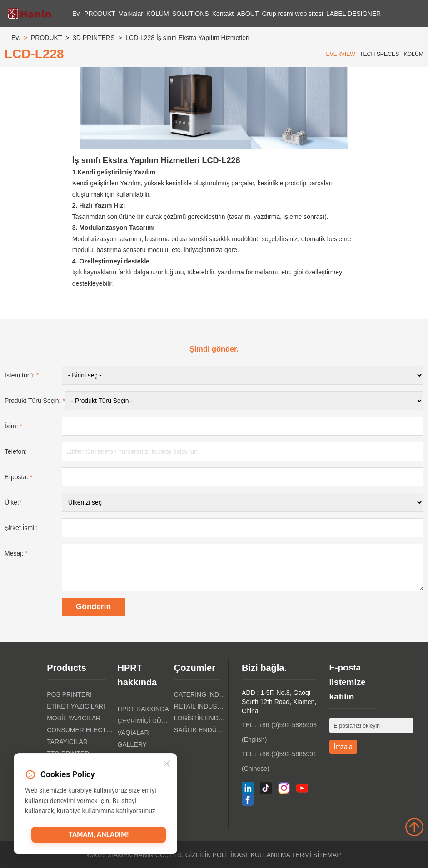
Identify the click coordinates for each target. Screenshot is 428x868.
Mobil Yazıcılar (74, 718)
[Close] (167, 764)
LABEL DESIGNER (353, 14)
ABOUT (248, 14)
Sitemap (327, 855)
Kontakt (223, 14)
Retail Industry (200, 706)
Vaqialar (133, 733)
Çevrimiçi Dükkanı (144, 721)
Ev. (77, 14)
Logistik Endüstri (200, 718)
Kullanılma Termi (281, 855)
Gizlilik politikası (216, 855)
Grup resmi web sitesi (292, 14)
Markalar (131, 14)
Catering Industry (200, 694)
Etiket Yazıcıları (76, 706)
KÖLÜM (158, 14)
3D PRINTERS (94, 38)
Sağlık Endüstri (200, 730)
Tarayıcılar (67, 742)
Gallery (132, 744)
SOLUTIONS (191, 14)
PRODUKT (100, 14)
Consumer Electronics (80, 730)
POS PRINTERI (69, 694)
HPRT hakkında (143, 709)
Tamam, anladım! (99, 835)
